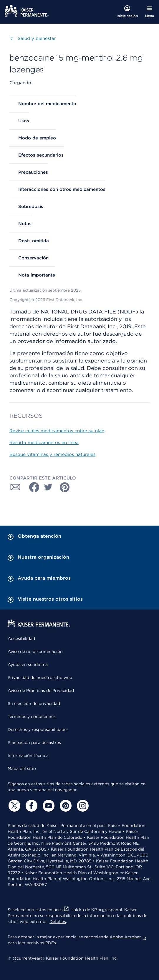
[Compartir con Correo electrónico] (15, 487)
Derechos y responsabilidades (38, 729)
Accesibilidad (21, 638)
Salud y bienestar (37, 38)
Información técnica (28, 755)
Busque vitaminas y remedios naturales (52, 454)
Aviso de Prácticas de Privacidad (41, 690)
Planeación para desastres (34, 742)
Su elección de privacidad (34, 703)
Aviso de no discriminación (35, 651)
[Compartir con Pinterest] (65, 487)
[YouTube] (48, 806)
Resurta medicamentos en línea (44, 443)
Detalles (58, 922)
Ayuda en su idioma (28, 664)
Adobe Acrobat (128, 937)
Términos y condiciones (32, 716)
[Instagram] (82, 806)
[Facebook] (31, 806)
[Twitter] (14, 806)
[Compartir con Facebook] (32, 487)
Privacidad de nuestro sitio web (40, 677)
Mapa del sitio (22, 768)
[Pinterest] (65, 806)
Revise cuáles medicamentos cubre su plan (57, 431)
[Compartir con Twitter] (48, 487)
